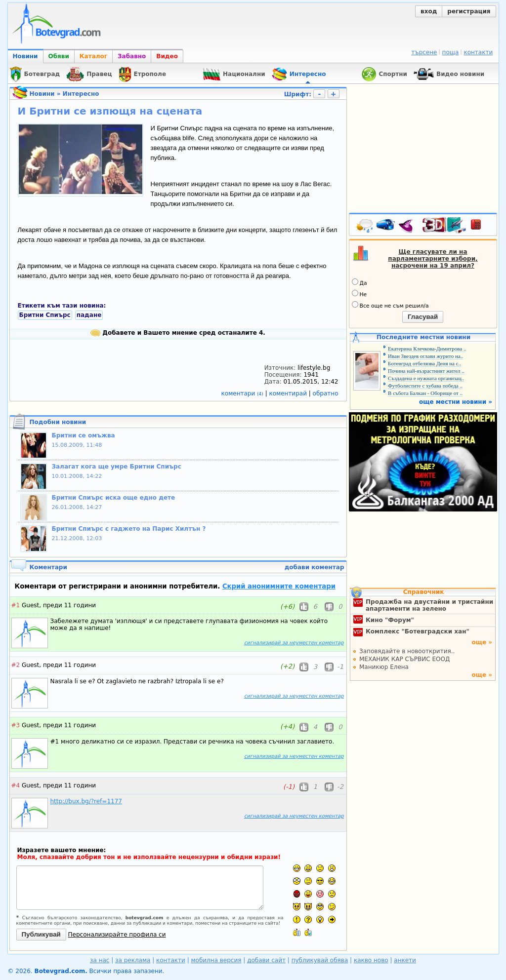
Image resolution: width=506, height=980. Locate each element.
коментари (243, 393)
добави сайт (266, 960)
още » (482, 642)
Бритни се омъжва (84, 435)
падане (89, 315)
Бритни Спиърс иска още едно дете (114, 498)
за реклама (133, 960)
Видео (167, 56)
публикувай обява (320, 960)
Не (359, 294)
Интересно (81, 94)
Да (359, 282)
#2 (16, 665)
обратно (326, 393)
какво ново (371, 960)
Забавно (132, 56)
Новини (25, 56)
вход (429, 11)
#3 (16, 725)
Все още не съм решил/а (390, 305)
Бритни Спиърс (45, 315)
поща (451, 52)
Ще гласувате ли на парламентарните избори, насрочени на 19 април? (433, 259)
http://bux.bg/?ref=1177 (86, 801)
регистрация (469, 11)
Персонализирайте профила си (117, 935)
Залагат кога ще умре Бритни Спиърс (117, 467)
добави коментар (315, 567)
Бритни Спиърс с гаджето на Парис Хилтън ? (129, 529)
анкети (405, 960)
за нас (100, 960)
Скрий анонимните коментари (279, 586)
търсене (424, 52)
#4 (16, 785)
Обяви (59, 56)
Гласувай (423, 317)
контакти (478, 52)
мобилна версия (216, 960)
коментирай (289, 393)
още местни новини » (456, 402)
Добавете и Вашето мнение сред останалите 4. (178, 333)
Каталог (93, 56)
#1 (16, 605)
